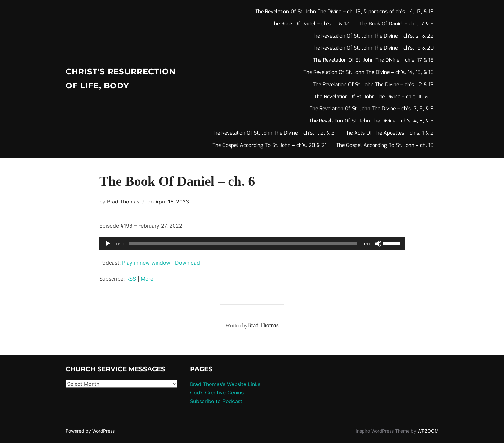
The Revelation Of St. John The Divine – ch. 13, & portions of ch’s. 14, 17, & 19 (344, 12)
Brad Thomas (123, 202)
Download (188, 263)
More (147, 279)
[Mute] (378, 244)
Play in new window (146, 263)
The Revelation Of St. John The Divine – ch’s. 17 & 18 (373, 60)
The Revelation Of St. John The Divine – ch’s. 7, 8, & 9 (372, 109)
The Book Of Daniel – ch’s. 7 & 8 (396, 24)
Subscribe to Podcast (216, 401)
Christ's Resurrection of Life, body (110, 79)
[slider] (243, 244)
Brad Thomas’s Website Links (225, 384)
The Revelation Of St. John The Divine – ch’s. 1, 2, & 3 (273, 133)
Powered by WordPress (90, 431)
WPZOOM (428, 431)
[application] (252, 244)
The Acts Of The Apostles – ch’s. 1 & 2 (389, 133)
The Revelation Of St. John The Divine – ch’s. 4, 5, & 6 (371, 121)
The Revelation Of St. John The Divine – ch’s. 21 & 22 (373, 36)
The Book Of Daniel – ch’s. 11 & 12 (310, 24)
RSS (131, 279)
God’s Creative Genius (217, 393)
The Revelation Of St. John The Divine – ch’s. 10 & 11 (374, 97)
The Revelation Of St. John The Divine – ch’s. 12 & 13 (373, 85)
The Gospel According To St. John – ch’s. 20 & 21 (270, 145)
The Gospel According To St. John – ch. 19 (385, 145)
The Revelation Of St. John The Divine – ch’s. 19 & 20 (373, 48)
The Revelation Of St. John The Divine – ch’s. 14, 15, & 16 (369, 72)
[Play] (108, 244)
